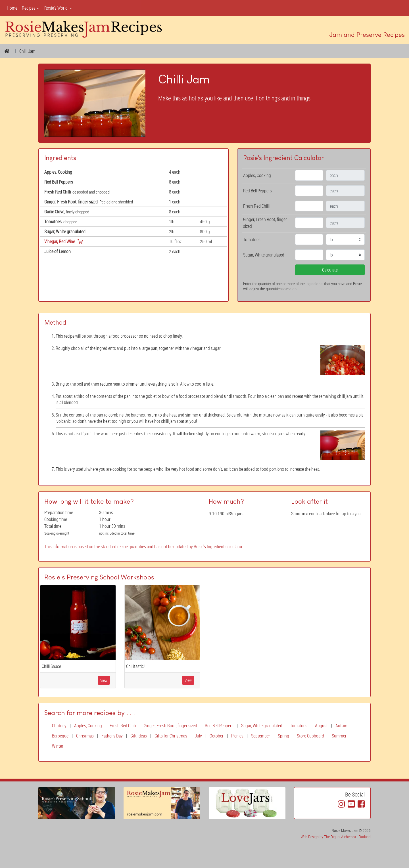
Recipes (31, 8)
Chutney (59, 726)
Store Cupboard (310, 736)
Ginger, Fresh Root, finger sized (170, 726)
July (198, 736)
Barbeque (60, 736)
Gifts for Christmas (171, 736)
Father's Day (112, 736)
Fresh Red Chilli (123, 726)
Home (12, 8)
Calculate (330, 270)
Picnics (237, 736)
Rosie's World (59, 8)
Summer (339, 736)
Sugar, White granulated (262, 726)
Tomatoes (299, 726)
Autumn (343, 726)
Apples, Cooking (88, 726)
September (261, 736)
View (104, 680)
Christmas (85, 736)
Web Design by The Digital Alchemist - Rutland (336, 837)
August (321, 726)
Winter (58, 746)
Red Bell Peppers (219, 726)
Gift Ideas (139, 736)
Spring (283, 736)
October (217, 736)
